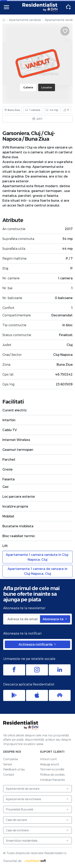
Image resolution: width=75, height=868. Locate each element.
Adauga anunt (49, 764)
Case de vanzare (37, 820)
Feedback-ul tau (14, 769)
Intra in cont (48, 759)
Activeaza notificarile (38, 644)
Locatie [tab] (47, 87)
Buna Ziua (37, 139)
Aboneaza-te (55, 619)
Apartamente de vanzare (37, 789)
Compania (10, 759)
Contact (9, 775)
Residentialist (21, 725)
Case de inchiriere (37, 830)
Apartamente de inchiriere (37, 799)
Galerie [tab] (28, 87)
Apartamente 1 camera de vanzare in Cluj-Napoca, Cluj (37, 571)
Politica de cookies (52, 775)
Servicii (7, 764)
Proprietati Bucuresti (37, 809)
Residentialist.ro (40, 7)
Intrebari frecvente (52, 780)
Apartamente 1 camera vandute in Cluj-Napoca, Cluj (37, 557)
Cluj (36, 133)
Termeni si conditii (52, 769)
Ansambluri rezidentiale (37, 841)
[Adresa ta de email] (22, 619)
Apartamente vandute (25, 20)
